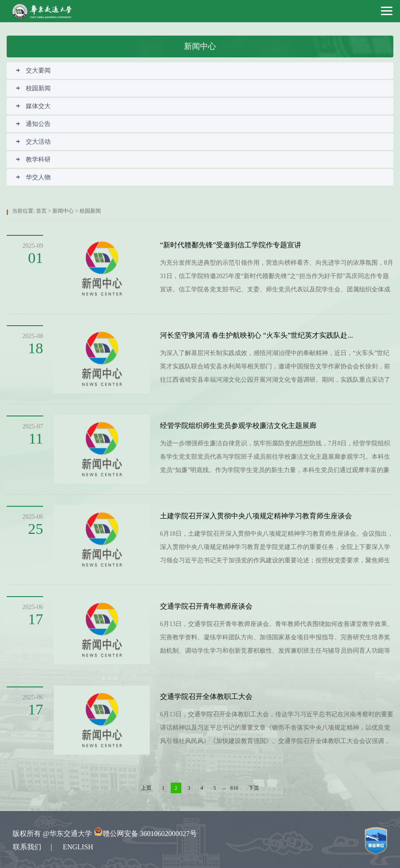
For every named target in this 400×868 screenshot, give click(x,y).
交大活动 (33, 142)
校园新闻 (33, 88)
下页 (254, 788)
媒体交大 (33, 106)
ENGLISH (78, 847)
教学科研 (33, 159)
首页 (41, 211)
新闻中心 (63, 211)
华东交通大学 (71, 834)
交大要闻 (33, 71)
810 (234, 788)
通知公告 (33, 124)
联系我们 (27, 847)
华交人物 (33, 177)
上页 (146, 788)
